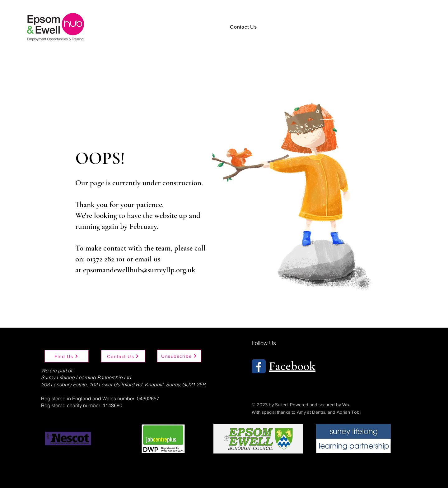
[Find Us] (67, 356)
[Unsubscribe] (179, 356)
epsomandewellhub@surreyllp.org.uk (139, 270)
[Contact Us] (123, 356)
